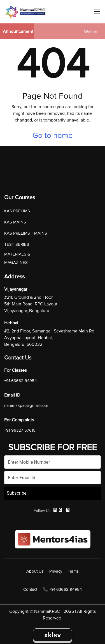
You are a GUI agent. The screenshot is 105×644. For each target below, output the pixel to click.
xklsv (52, 635)
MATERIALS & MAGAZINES (17, 258)
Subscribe (17, 493)
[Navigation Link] (97, 13)
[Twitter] (60, 510)
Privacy (56, 571)
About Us (35, 571)
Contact (30, 589)
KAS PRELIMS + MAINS (26, 233)
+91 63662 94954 (20, 381)
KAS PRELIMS (17, 211)
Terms (73, 571)
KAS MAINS (15, 222)
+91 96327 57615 (20, 430)
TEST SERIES (17, 244)
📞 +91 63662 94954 (62, 589)
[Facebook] (55, 510)
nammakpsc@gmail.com (26, 405)
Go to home (53, 135)
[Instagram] (68, 510)
